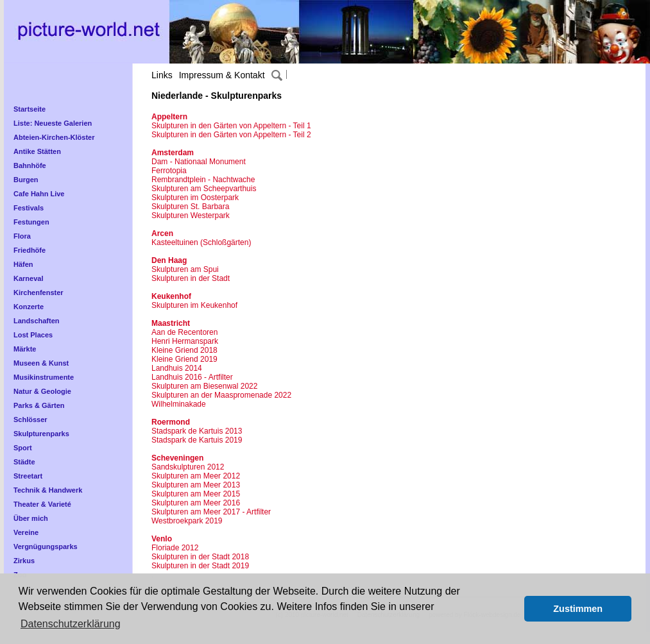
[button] (511, 609)
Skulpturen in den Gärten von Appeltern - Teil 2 (231, 135)
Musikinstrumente (44, 377)
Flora (22, 236)
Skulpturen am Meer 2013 (196, 485)
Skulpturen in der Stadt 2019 (200, 566)
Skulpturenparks (41, 434)
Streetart (28, 476)
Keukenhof (171, 296)
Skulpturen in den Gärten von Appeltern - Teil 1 (231, 126)
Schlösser (30, 419)
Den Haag (169, 260)
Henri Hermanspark (185, 341)
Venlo (162, 539)
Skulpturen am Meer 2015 (196, 494)
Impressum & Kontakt (222, 75)
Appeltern (169, 117)
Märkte (25, 349)
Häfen (23, 264)
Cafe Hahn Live (39, 194)
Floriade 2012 (175, 548)
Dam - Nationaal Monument (199, 162)
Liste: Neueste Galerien (53, 123)
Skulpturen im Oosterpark (195, 198)
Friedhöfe (30, 250)
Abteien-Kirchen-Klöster (54, 137)
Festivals (29, 208)
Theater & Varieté (42, 504)
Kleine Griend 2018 (184, 350)
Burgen (26, 180)
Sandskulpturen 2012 (188, 467)
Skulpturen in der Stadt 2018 (200, 557)
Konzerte (29, 307)
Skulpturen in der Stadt (191, 278)
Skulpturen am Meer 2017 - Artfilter (211, 512)
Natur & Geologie (42, 391)
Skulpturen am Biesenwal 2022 (204, 386)
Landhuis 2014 (177, 368)
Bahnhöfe (30, 165)
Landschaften (37, 321)
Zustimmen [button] (578, 609)
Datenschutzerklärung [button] (71, 624)
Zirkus (24, 561)
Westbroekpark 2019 (187, 521)
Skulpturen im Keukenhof (194, 305)
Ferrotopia (169, 171)
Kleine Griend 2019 (184, 359)
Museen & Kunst (41, 363)
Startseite (30, 109)
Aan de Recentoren (184, 332)
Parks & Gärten (39, 405)
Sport (23, 448)
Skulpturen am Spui (185, 269)
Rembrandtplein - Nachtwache (203, 180)
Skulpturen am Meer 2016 (196, 503)
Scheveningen (177, 458)
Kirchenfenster (38, 292)
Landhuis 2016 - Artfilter (192, 377)
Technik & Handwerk (48, 490)
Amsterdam (173, 153)
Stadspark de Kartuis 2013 (197, 431)
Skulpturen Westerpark (191, 216)
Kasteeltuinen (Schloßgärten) (201, 242)
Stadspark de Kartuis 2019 (197, 440)
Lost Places (33, 335)
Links (162, 75)
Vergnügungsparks (46, 547)
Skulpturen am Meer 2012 (196, 476)
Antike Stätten (37, 151)
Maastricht (171, 323)
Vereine (26, 532)
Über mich (31, 518)
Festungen (31, 222)
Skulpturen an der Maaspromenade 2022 (221, 395)
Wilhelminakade (179, 404)
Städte (24, 462)
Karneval (28, 278)
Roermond (171, 422)
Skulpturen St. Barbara (190, 207)
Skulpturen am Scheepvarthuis (204, 189)
